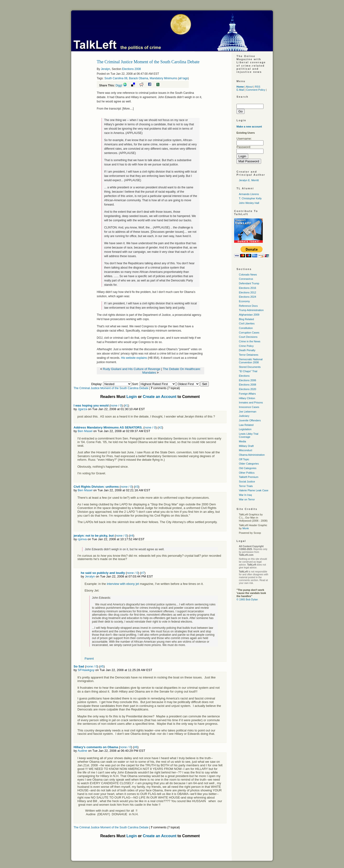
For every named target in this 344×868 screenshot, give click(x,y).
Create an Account (160, 397)
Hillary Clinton (247, 398)
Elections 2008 (132, 69)
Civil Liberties (247, 323)
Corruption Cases (249, 333)
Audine (82, 751)
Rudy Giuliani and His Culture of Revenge (132, 369)
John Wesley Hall (249, 203)
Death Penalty (247, 350)
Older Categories (249, 464)
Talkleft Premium (249, 477)
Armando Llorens (249, 194)
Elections (244, 376)
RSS (258, 87)
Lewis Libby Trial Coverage (249, 435)
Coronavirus (246, 279)
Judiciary (244, 416)
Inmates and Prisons (251, 402)
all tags (183, 78)
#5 (102, 666)
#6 (136, 747)
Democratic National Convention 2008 (251, 361)
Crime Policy (246, 346)
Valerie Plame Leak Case (254, 490)
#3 (136, 487)
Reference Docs (248, 306)
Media (242, 441)
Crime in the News (250, 341)
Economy (244, 301)
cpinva (82, 539)
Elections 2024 (247, 297)
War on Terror (247, 499)
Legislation (245, 429)
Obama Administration (252, 455)
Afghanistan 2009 (249, 315)
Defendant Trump (249, 283)
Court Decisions (248, 337)
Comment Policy (256, 90)
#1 (126, 405)
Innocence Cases (249, 407)
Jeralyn (105, 69)
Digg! (119, 85)
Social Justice (247, 482)
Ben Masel (85, 431)
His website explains (134, 358)
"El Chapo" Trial (248, 371)
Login (132, 397)
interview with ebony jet (123, 584)
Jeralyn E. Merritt (249, 180)
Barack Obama (139, 78)
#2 (160, 427)
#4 (131, 536)
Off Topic (244, 459)
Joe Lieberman (248, 412)
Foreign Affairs (247, 394)
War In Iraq (245, 495)
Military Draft (246, 446)
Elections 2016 (247, 288)
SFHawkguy (86, 670)
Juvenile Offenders (250, 420)
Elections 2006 (247, 380)
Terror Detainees (249, 355)
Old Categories (248, 468)
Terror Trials (246, 486)
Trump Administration (251, 310)
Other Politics (247, 473)
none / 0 (116, 405)
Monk (246, 528)
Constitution (246, 328)
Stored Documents (250, 367)
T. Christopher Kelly (250, 198)
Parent (89, 659)
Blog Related (246, 319)
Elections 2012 (247, 292)
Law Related (246, 425)
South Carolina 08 (116, 78)
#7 (143, 573)
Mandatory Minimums (163, 78)
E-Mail (240, 90)
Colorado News (248, 275)
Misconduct (246, 450)
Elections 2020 (247, 389)
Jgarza (82, 409)
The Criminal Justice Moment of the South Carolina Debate (111, 388)
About (249, 87)
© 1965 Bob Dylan (247, 599)
